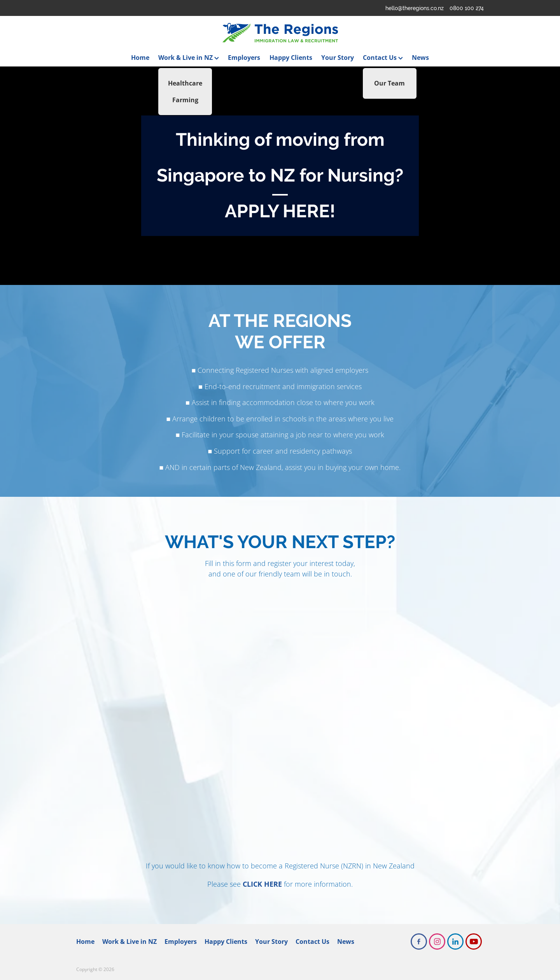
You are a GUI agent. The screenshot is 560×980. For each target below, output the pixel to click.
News (420, 58)
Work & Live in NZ (189, 58)
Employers (244, 58)
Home (140, 58)
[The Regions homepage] (280, 33)
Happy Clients (291, 58)
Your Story (338, 58)
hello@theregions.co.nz (415, 8)
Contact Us (383, 58)
